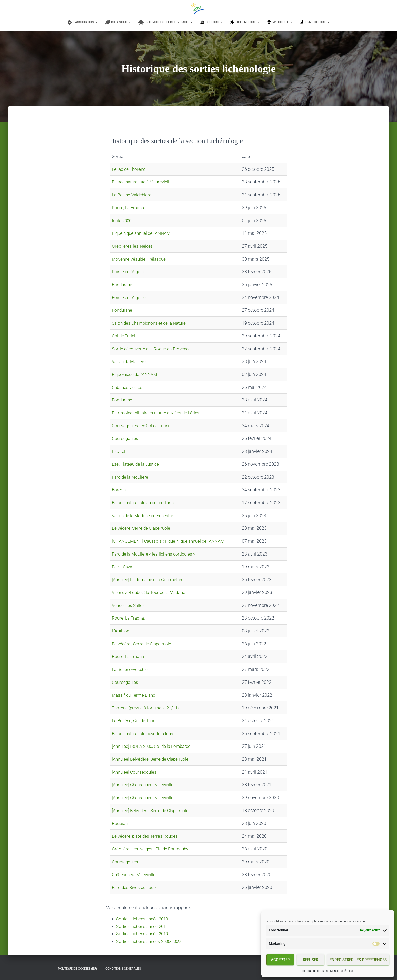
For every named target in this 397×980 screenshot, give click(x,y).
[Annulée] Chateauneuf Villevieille (144, 785)
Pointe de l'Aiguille (130, 297)
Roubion (120, 823)
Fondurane (123, 284)
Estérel (119, 451)
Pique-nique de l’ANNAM (136, 374)
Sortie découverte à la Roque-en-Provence (153, 349)
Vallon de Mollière (129, 361)
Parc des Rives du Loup (135, 887)
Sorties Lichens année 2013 (144, 919)
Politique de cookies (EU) (77, 968)
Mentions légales (342, 971)
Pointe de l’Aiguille (130, 272)
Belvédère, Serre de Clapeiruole (142, 528)
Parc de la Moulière (131, 477)
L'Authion (121, 631)
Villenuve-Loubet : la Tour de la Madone (151, 592)
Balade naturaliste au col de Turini (145, 503)
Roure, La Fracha (129, 208)
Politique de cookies (314, 971)
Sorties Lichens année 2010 (144, 933)
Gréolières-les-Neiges (133, 246)
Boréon (119, 490)
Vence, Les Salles (129, 605)
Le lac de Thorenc (129, 169)
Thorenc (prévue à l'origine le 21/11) (147, 708)
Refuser (311, 960)
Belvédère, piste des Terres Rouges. (146, 836)
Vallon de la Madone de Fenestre (144, 515)
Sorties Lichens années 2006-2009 (150, 941)
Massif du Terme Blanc (135, 695)
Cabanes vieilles (128, 387)
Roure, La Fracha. (129, 618)
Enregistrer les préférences (358, 960)
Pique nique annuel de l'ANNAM (143, 233)
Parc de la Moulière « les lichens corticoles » (155, 554)
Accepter (280, 960)
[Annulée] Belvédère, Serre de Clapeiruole (152, 759)
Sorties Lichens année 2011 (144, 926)
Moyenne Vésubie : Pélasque (140, 259)
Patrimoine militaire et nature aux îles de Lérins (158, 413)
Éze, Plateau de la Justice (137, 464)
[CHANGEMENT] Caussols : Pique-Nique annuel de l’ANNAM (171, 541)
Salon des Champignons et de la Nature (151, 323)
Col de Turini (124, 336)
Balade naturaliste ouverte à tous (145, 733)
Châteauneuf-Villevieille (135, 874)
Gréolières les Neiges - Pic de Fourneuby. (152, 849)
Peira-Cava (123, 567)
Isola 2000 (122, 220)
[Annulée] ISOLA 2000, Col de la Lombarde (153, 746)
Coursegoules (126, 438)
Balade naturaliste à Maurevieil (142, 182)
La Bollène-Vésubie (131, 669)
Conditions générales (123, 968)
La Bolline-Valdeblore (133, 195)
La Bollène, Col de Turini (135, 721)
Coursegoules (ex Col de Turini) (143, 426)
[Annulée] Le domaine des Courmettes (149, 579)
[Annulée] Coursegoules (135, 772)
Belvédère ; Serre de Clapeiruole (143, 644)
